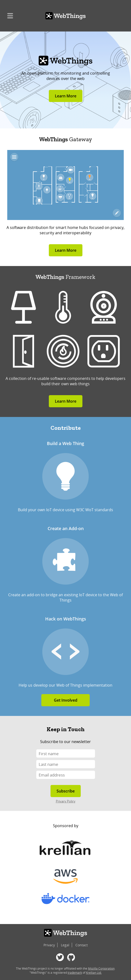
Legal (65, 945)
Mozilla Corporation (101, 968)
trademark (75, 973)
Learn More (66, 96)
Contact (82, 945)
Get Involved (66, 700)
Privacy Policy (66, 801)
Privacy (49, 945)
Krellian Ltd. (94, 973)
